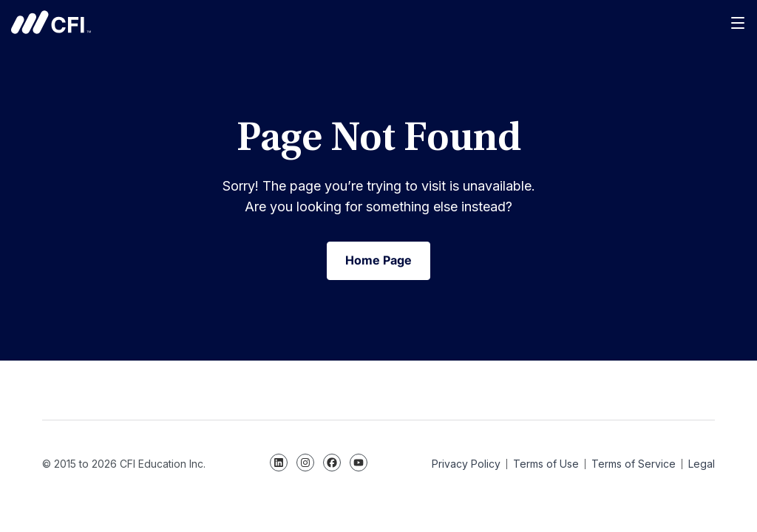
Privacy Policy (466, 464)
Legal (702, 464)
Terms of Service (634, 464)
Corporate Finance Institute (51, 22)
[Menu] (739, 22)
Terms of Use (546, 464)
